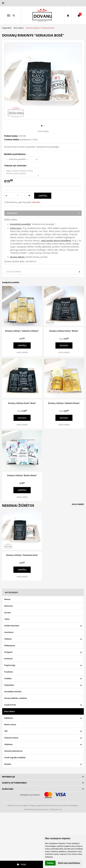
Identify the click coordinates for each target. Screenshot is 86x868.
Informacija (9, 777)
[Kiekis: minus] (6, 196)
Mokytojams (10, 645)
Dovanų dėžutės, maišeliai (16, 698)
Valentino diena (11, 738)
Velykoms (8, 744)
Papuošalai (9, 685)
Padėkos (8, 678)
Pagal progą (10, 665)
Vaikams (8, 639)
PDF (6, 731)
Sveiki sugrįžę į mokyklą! (15, 757)
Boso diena (9, 711)
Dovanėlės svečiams (13, 692)
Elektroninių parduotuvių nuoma (37, 809)
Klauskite (36, 202)
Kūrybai (8, 764)
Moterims (9, 606)
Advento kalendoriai (13, 751)
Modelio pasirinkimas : (15, 154)
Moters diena (10, 724)
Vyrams (8, 612)
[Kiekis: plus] (29, 196)
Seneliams (9, 632)
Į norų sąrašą (43, 131)
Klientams (8, 789)
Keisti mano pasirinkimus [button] (69, 863)
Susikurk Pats (10, 705)
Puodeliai (9, 672)
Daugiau (64, 345)
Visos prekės (78, 504)
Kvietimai (8, 659)
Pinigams (8, 652)
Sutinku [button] (50, 863)
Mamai (7, 599)
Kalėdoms (9, 718)
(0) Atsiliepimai (14, 272)
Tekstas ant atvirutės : (16, 166)
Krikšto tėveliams (12, 626)
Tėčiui (7, 619)
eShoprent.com (56, 809)
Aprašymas (12, 213)
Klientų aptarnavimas (14, 783)
